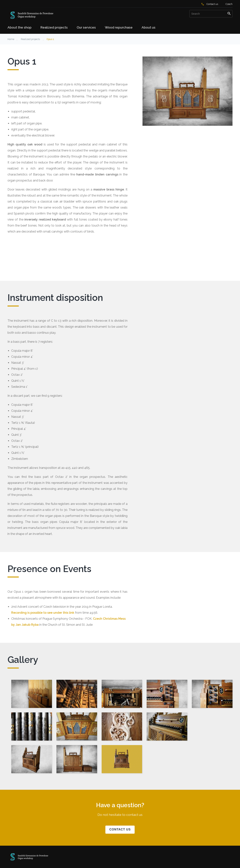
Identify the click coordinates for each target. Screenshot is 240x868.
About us (148, 27)
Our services (86, 27)
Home (11, 39)
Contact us (212, 4)
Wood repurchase (119, 27)
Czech (229, 4)
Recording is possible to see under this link (43, 613)
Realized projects (54, 27)
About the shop (19, 27)
